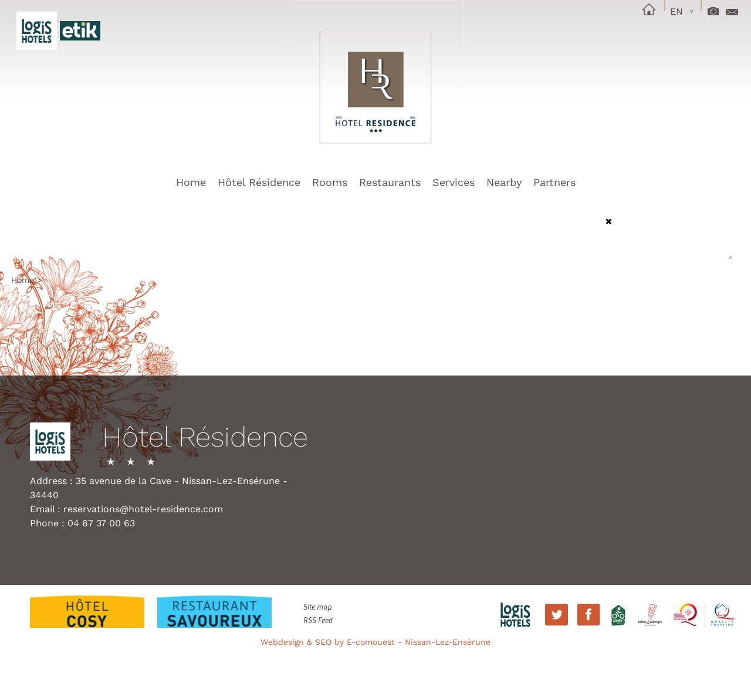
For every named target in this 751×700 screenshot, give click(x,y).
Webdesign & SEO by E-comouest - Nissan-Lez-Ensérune (375, 642)
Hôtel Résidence (259, 182)
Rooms (330, 182)
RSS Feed (318, 620)
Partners (554, 182)
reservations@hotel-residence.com (143, 509)
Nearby (504, 182)
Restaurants (390, 182)
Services (454, 182)
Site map (317, 607)
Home (191, 182)
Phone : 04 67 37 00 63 (82, 523)
